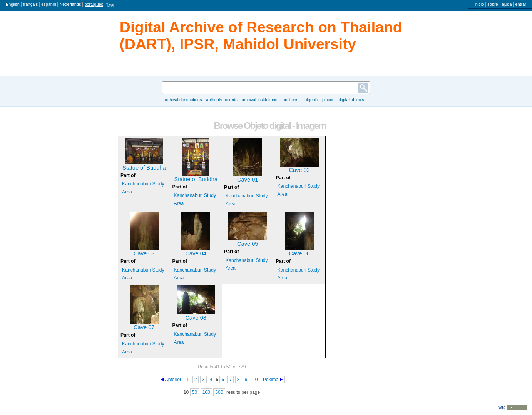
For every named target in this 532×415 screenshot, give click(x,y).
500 (219, 392)
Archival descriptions (183, 100)
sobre (493, 4)
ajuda (507, 4)
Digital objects (351, 100)
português (94, 4)
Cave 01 (248, 180)
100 (206, 392)
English (13, 4)
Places (328, 100)
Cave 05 (248, 244)
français (30, 4)
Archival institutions (259, 100)
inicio (479, 4)
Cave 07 (144, 327)
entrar (521, 4)
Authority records (222, 100)
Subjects (310, 100)
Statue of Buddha (144, 168)
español (49, 4)
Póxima (271, 380)
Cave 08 (196, 318)
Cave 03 (144, 253)
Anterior (173, 380)
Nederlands (70, 4)
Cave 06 (299, 253)
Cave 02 (299, 170)
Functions (290, 100)
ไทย (110, 5)
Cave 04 (196, 253)
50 (195, 392)
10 (255, 380)
